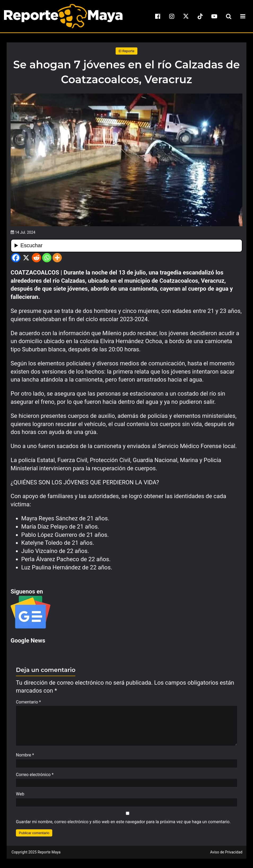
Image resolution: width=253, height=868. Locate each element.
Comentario (28, 702)
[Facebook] (16, 258)
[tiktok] (200, 16)
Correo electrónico (35, 777)
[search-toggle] (229, 16)
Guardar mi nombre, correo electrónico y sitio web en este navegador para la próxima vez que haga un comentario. (123, 824)
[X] (26, 258)
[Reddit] (36, 258)
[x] (186, 16)
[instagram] (172, 16)
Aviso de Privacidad (226, 855)
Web (20, 797)
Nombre (25, 758)
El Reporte (126, 51)
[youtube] (214, 16)
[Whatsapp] (47, 258)
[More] (57, 258)
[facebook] (158, 16)
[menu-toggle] (243, 16)
